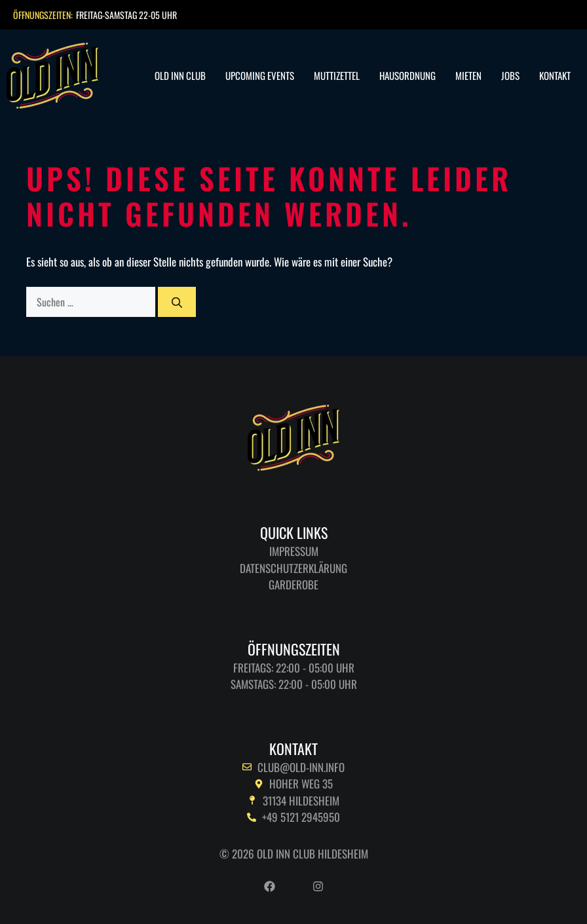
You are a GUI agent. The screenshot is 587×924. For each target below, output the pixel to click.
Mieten (468, 75)
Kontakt (555, 75)
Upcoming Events (260, 75)
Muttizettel (337, 75)
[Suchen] (177, 302)
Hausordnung (407, 75)
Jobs (510, 75)
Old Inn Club (180, 75)
